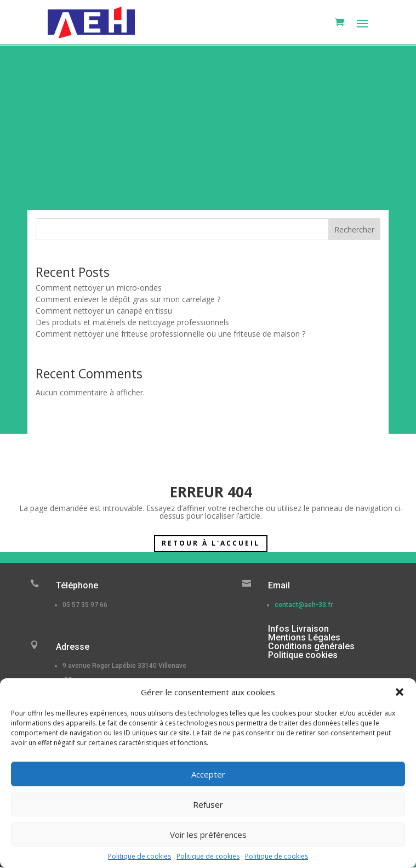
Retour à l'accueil (211, 543)
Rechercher (354, 229)
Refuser (208, 804)
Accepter (208, 774)
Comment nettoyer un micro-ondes (99, 288)
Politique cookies (303, 655)
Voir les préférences (208, 835)
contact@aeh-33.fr (304, 605)
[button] (400, 692)
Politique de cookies (139, 856)
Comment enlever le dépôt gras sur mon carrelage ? (128, 299)
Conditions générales (311, 646)
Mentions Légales (304, 637)
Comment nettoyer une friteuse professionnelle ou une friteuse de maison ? (170, 334)
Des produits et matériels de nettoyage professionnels (132, 322)
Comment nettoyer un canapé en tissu (104, 311)
